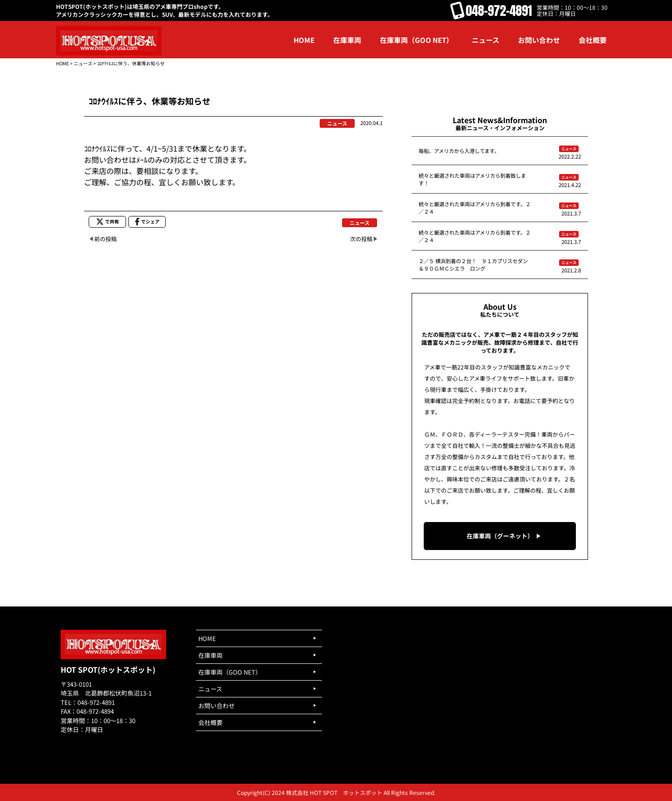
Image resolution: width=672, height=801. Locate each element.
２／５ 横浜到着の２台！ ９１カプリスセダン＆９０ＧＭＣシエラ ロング (473, 265)
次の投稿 (361, 239)
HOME (63, 63)
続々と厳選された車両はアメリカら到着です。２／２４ (475, 208)
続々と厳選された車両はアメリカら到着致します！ (472, 179)
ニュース (83, 63)
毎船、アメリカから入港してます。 (459, 151)
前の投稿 (105, 239)
